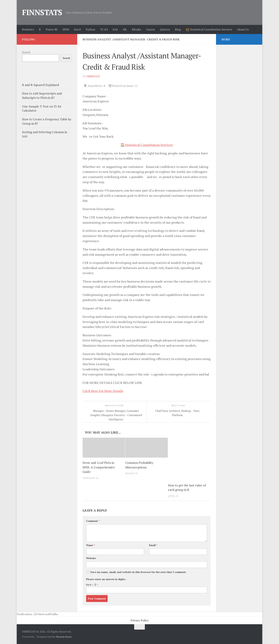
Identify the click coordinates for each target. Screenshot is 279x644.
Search (26, 52)
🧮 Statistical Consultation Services (209, 29)
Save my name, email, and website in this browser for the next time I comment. (138, 572)
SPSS (66, 29)
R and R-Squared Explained (41, 85)
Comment (93, 521)
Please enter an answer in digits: (106, 579)
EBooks (136, 29)
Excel (77, 29)
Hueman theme (64, 637)
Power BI (52, 29)
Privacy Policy (140, 620)
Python (90, 29)
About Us (243, 29)
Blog (178, 29)
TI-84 (104, 29)
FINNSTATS (42, 12)
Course (151, 29)
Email (153, 545)
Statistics (28, 29)
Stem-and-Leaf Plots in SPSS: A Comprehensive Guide (99, 467)
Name (90, 545)
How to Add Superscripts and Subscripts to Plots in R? (42, 96)
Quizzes (165, 29)
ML (125, 29)
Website (91, 558)
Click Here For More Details (103, 391)
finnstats (93, 76)
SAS (115, 29)
